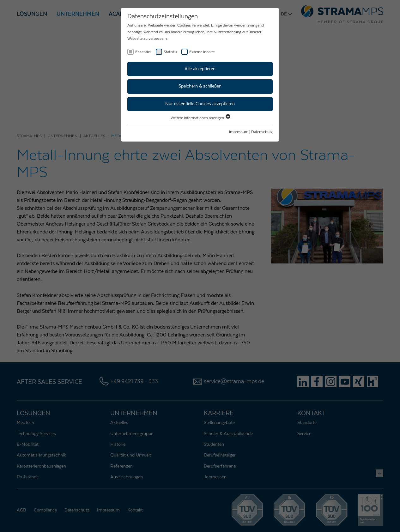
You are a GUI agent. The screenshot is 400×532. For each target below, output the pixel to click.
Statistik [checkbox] (170, 52)
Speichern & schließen (200, 86)
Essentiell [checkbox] (143, 52)
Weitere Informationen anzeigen (200, 118)
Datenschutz (262, 132)
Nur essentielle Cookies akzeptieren (200, 104)
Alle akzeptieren (200, 69)
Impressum (239, 132)
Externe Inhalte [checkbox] (202, 52)
